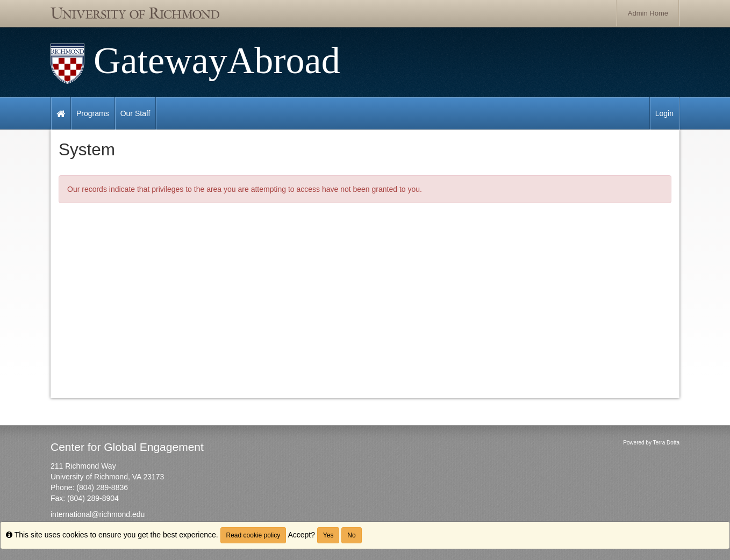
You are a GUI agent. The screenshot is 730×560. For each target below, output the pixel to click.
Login (664, 113)
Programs (93, 113)
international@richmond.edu (98, 514)
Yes (328, 535)
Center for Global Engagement (127, 447)
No (351, 535)
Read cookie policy (253, 535)
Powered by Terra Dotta (651, 443)
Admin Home (648, 13)
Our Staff (135, 113)
